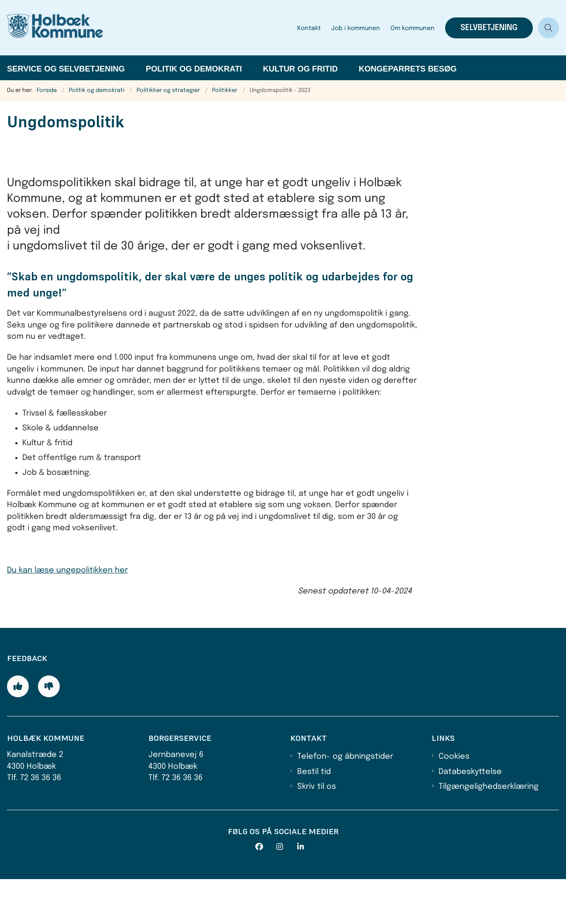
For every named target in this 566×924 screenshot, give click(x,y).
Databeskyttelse (470, 817)
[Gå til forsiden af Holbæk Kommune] (146, 28)
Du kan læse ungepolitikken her (67, 570)
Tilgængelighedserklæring (489, 832)
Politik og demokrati (194, 69)
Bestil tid (314, 817)
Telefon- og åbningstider (345, 802)
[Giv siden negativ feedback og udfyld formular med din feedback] (49, 731)
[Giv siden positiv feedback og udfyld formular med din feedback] (18, 731)
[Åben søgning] (549, 28)
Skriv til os (317, 832)
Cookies (454, 802)
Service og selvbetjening (66, 69)
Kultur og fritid (300, 69)
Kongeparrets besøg (408, 69)
